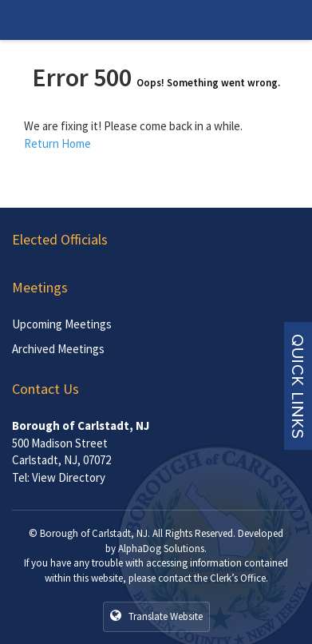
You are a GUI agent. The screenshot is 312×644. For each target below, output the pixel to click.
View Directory (69, 477)
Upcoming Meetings (62, 324)
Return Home (57, 143)
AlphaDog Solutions (161, 549)
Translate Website (156, 616)
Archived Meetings (58, 349)
